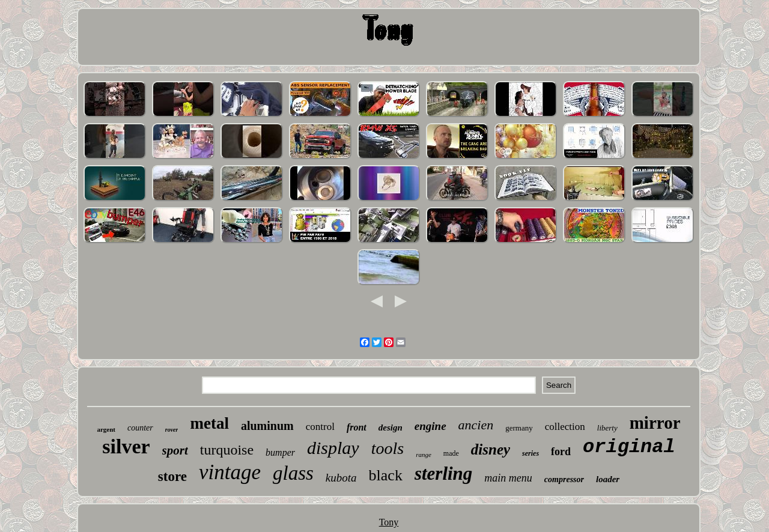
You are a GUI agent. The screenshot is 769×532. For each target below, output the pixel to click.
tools (388, 448)
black (386, 475)
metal (209, 423)
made (451, 453)
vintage (230, 472)
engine (430, 426)
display (333, 448)
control (320, 427)
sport (175, 450)
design (391, 428)
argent (106, 429)
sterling (443, 473)
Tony (389, 522)
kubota (341, 478)
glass (293, 473)
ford (561, 452)
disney (491, 449)
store (172, 476)
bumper (280, 452)
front (357, 427)
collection (565, 427)
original (629, 447)
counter (140, 428)
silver (126, 446)
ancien (476, 425)
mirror (655, 423)
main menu (508, 478)
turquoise (227, 450)
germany (519, 428)
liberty (607, 428)
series (530, 453)
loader (608, 479)
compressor (564, 479)
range (424, 455)
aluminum (267, 426)
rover (172, 430)
